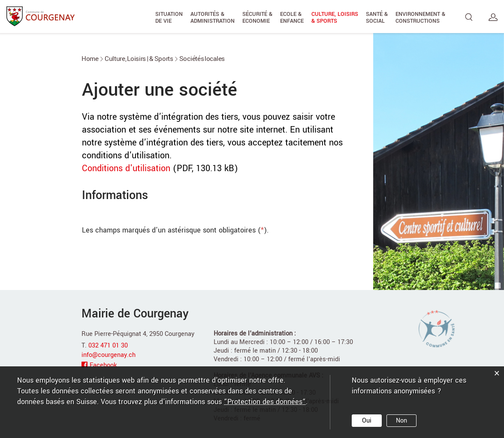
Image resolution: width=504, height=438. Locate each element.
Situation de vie (169, 18)
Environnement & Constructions (420, 18)
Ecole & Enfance (292, 18)
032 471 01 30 (108, 346)
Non (401, 421)
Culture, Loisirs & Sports (335, 18)
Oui (367, 421)
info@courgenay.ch (109, 355)
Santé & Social (377, 18)
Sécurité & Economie (257, 18)
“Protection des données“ (265, 402)
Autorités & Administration (213, 18)
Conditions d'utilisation (126, 168)
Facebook (103, 365)
